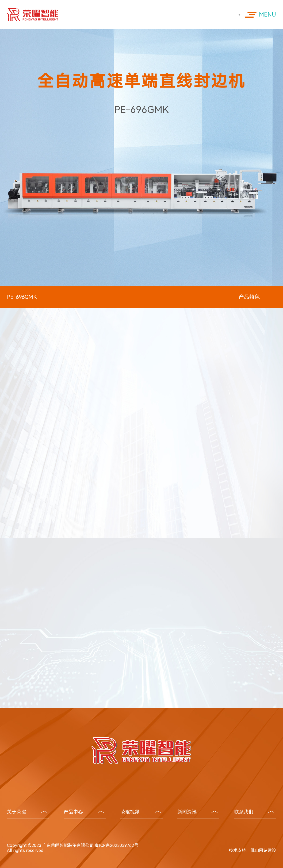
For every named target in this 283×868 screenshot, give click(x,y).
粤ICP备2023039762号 (116, 845)
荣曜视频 (140, 812)
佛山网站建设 (263, 851)
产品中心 (84, 812)
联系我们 (254, 812)
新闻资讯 (197, 812)
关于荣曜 (27, 812)
